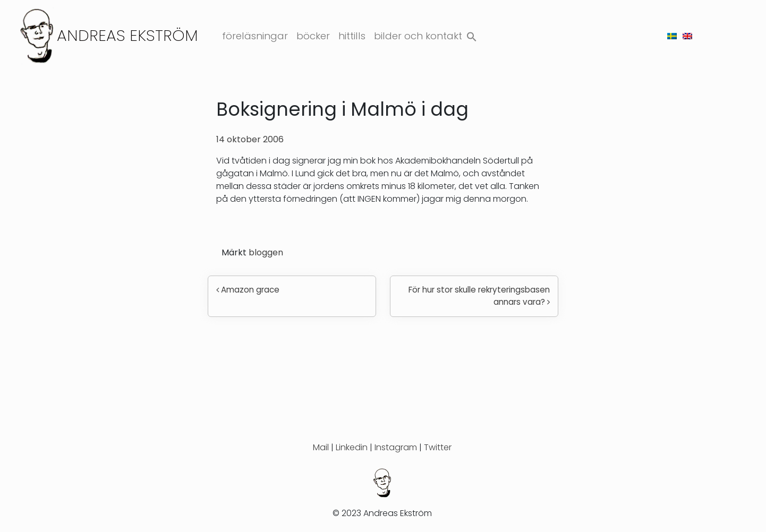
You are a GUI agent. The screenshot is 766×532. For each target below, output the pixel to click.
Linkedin (352, 447)
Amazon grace (248, 290)
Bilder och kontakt (418, 36)
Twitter (438, 447)
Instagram (396, 447)
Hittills (352, 36)
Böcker (313, 36)
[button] (472, 34)
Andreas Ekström (127, 35)
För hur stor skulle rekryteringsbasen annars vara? (479, 296)
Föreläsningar (255, 36)
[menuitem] (672, 36)
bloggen (266, 252)
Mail (321, 447)
